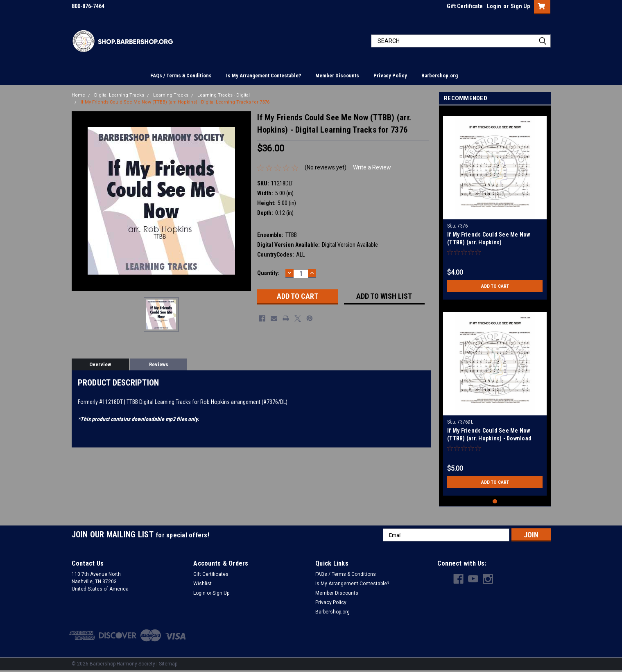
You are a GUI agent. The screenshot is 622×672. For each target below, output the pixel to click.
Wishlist (202, 584)
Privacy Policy (390, 76)
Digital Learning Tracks (119, 95)
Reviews (159, 364)
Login (494, 6)
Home (78, 95)
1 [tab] (495, 502)
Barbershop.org (440, 76)
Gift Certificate (465, 6)
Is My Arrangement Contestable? (264, 76)
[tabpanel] (495, 205)
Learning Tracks (171, 95)
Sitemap (168, 664)
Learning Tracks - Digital (224, 95)
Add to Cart (495, 286)
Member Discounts (337, 76)
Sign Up (520, 6)
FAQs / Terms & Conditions (181, 76)
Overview (100, 364)
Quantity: (268, 273)
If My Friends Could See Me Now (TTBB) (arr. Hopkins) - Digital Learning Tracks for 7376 (175, 102)
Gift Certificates (211, 574)
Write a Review (372, 167)
